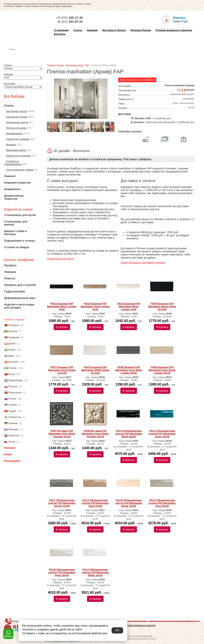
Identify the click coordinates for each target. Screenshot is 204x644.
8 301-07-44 (70, 22)
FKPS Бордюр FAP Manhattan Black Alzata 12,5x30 (162, 306)
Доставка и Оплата (114, 30)
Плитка (60, 65)
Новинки (92, 30)
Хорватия (14, 435)
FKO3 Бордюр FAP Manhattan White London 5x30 (129, 306)
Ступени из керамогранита (13, 163)
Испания (13, 362)
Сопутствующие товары (20, 170)
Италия (12, 368)
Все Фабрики (14, 96)
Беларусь (14, 325)
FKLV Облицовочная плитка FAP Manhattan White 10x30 (95, 572)
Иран (11, 356)
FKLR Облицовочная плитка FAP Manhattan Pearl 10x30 (62, 572)
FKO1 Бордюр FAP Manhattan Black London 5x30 (62, 306)
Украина (13, 423)
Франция (13, 429)
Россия (12, 399)
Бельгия (13, 331)
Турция (12, 411)
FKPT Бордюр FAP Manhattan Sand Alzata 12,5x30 (62, 370)
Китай (11, 374)
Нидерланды (15, 380)
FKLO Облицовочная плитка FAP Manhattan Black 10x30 (129, 434)
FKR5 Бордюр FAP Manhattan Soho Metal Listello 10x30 (129, 370)
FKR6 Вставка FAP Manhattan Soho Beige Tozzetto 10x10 (95, 434)
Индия (12, 350)
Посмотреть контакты (60, 259)
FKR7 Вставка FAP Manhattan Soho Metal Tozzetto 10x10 (62, 434)
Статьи (78, 30)
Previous (52, 126)
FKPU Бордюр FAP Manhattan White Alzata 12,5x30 (95, 370)
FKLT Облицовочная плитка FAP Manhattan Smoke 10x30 (62, 503)
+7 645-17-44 (70, 18)
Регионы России (141, 30)
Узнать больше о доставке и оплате (143, 263)
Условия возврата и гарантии (174, 30)
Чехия (12, 442)
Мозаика (11, 145)
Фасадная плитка (16, 150)
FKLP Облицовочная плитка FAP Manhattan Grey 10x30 (162, 503)
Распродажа (12, 461)
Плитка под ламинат (18, 139)
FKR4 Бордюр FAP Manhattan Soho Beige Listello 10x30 (162, 370)
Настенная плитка (26, 55)
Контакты (60, 34)
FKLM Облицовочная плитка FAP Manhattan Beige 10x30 (129, 503)
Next (111, 126)
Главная (51, 65)
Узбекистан (15, 417)
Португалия (15, 393)
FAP (87, 65)
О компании (61, 30)
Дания (12, 343)
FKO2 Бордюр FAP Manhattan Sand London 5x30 (95, 306)
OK (117, 630)
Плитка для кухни (16, 128)
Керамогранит (14, 133)
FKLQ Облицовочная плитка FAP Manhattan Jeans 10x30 (162, 434)
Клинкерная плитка (17, 122)
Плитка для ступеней (18, 156)
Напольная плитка (17, 117)
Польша (13, 386)
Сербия (12, 405)
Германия (14, 337)
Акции (8, 454)
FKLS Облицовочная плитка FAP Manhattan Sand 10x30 (95, 503)
